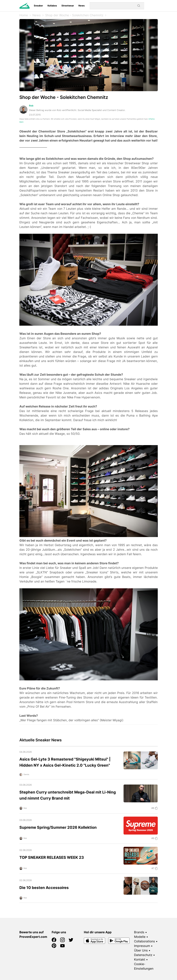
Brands (139, 932)
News (82, 6)
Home (24, 15)
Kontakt (140, 959)
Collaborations (145, 941)
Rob (31, 106)
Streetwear (68, 6)
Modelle (140, 937)
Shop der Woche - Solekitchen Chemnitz (74, 15)
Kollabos (52, 6)
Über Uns (141, 950)
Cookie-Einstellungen (144, 966)
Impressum (142, 946)
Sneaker (38, 6)
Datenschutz (143, 955)
